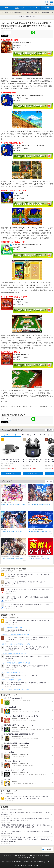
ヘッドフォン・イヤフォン (11, 435)
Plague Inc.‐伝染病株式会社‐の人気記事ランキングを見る (16, 663)
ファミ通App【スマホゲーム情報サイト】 (13, 13)
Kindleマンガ (27, 435)
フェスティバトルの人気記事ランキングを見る (14, 654)
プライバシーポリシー (34, 855)
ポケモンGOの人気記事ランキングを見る (12, 672)
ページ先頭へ (48, 849)
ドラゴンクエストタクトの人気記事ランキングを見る (16, 689)
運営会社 (23, 855)
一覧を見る (49, 430)
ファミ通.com (22, 858)
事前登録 (21, 17)
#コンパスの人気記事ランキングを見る (12, 627)
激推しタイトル (31, 17)
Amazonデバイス (40, 435)
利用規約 (16, 855)
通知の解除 (46, 855)
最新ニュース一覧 (32, 13)
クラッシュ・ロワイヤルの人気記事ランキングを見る (16, 635)
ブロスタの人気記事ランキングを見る (12, 680)
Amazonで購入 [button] (11, 473)
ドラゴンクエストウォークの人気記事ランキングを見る (16, 644)
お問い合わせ (8, 855)
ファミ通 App (7, 3)
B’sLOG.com (31, 858)
